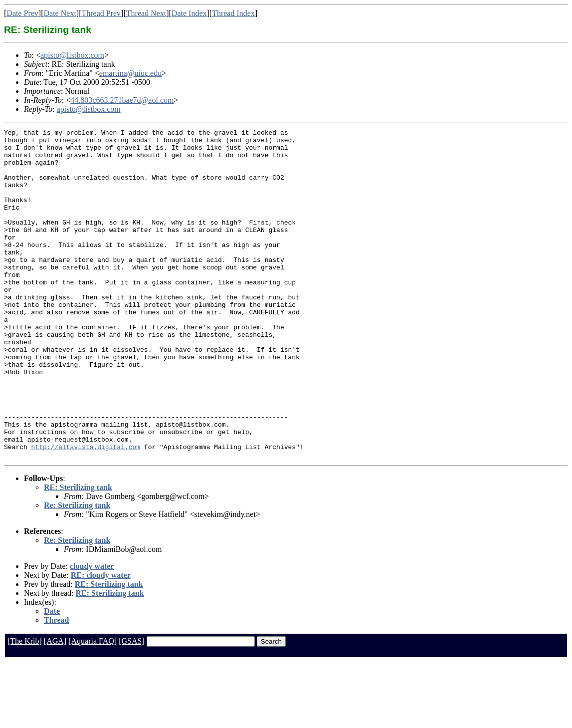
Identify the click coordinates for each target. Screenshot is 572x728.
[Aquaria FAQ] (93, 707)
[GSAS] (132, 707)
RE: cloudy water (101, 641)
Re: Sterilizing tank (77, 571)
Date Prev (22, 13)
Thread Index (233, 13)
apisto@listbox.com (72, 55)
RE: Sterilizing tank (78, 553)
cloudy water (92, 632)
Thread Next (146, 13)
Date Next (60, 13)
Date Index (189, 13)
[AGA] (55, 707)
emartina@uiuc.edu (130, 73)
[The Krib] (25, 707)
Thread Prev (101, 13)
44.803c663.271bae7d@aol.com (122, 100)
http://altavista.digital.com (86, 511)
